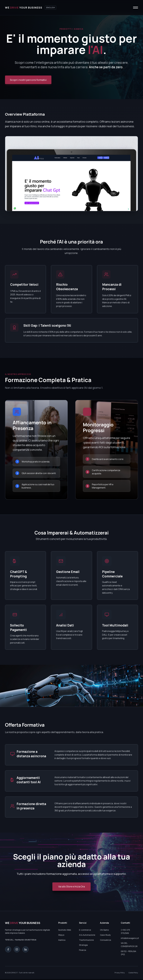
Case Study (105, 936)
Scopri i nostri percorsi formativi (29, 80)
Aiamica (62, 941)
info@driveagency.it (130, 939)
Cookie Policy (133, 974)
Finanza (83, 951)
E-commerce (85, 931)
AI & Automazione (87, 936)
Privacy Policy (120, 974)
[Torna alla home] (24, 8)
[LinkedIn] (26, 950)
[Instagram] (17, 950)
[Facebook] (8, 950)
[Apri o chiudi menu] (136, 8)
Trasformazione (86, 941)
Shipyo (61, 936)
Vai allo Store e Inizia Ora (71, 887)
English (51, 8)
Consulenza (106, 941)
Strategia (83, 946)
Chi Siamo (104, 931)
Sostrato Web (65, 931)
